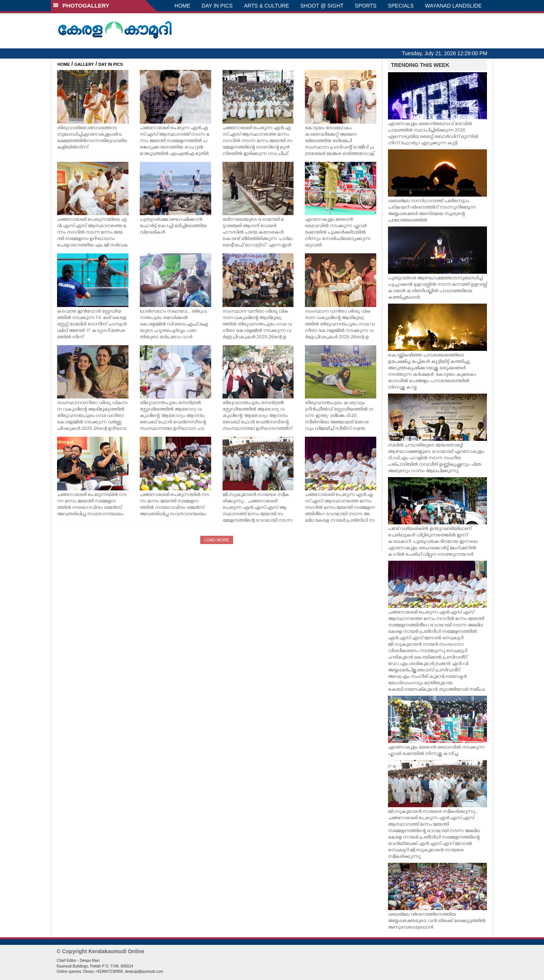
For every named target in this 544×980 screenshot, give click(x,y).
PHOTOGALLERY (81, 5)
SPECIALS (401, 6)
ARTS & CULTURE (267, 6)
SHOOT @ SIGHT (322, 6)
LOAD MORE (216, 540)
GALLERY (84, 64)
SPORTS (365, 6)
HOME (182, 6)
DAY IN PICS (217, 6)
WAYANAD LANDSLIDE (453, 6)
